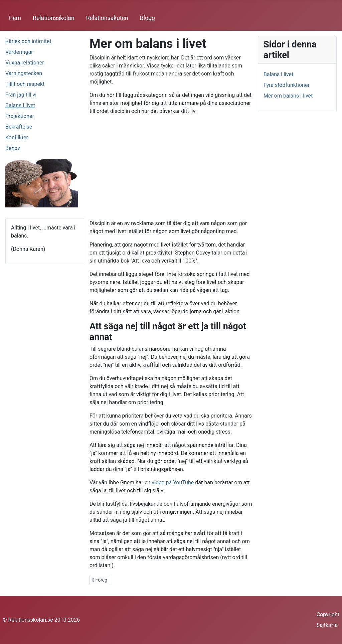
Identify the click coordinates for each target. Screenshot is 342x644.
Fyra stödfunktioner (287, 85)
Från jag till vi (21, 95)
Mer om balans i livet (288, 96)
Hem (15, 18)
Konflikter (17, 137)
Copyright (328, 614)
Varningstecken (24, 73)
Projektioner (20, 116)
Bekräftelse (19, 127)
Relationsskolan (53, 18)
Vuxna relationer (25, 63)
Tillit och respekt (25, 84)
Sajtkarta (327, 625)
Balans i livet (20, 105)
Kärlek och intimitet (28, 41)
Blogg (147, 18)
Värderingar (19, 52)
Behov (13, 148)
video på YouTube (173, 482)
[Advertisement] (171, 167)
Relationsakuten (107, 18)
